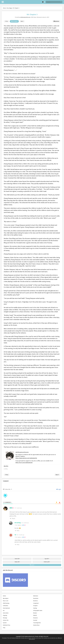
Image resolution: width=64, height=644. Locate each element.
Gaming (35, 608)
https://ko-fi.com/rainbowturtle (24, 463)
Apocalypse (6, 598)
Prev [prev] (6, 21)
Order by (47, 562)
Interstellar (6, 613)
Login (59, 489)
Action (4, 596)
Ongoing (5, 615)
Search (32, 565)
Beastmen (36, 598)
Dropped (35, 606)
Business (35, 601)
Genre (17, 559)
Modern (35, 613)
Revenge (5, 618)
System (5, 623)
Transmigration (37, 623)
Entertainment (6, 608)
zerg (4, 628)
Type (47, 559)
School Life (6, 620)
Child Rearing (6, 603)
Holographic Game (38, 610)
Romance (35, 618)
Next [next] (22, 21)
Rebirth (35, 615)
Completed (36, 603)
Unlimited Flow (6, 625)
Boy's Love (6, 601)
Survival (35, 620)
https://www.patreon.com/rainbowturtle (26, 458)
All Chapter (14, 21)
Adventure (36, 596)
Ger (4, 610)
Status (17, 562)
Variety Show (36, 625)
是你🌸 (24, 525)
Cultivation (5, 606)
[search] (61, 2)
